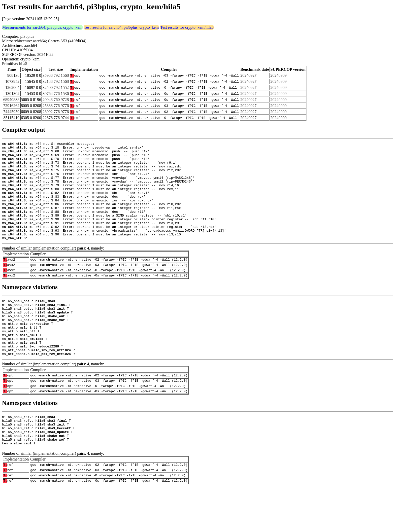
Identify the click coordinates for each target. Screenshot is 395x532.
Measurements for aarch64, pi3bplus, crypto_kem (42, 27)
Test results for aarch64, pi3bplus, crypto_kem (121, 27)
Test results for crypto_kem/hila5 (187, 27)
